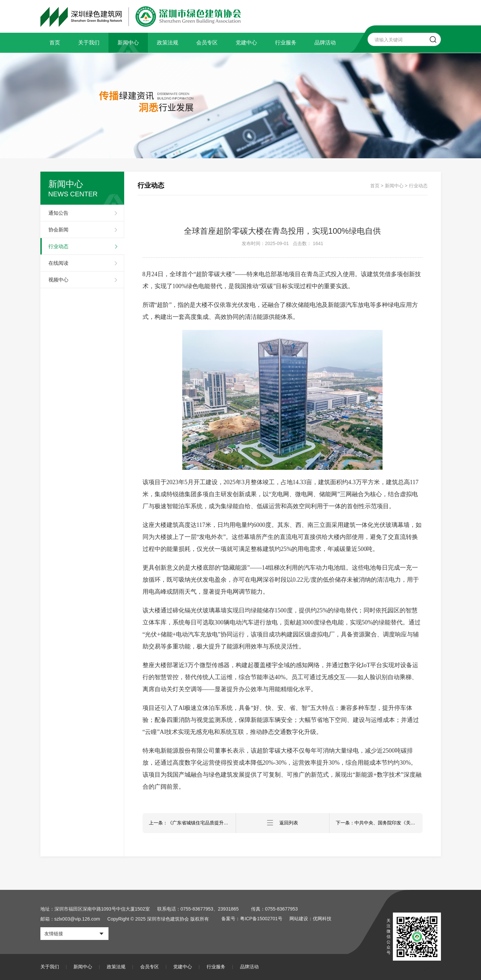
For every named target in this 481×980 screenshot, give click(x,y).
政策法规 (168, 43)
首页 (55, 43)
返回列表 (282, 823)
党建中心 (246, 43)
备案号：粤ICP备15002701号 (252, 919)
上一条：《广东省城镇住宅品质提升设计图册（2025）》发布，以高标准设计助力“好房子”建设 (192, 823)
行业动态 (58, 246)
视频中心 (58, 280)
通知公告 (58, 213)
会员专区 (207, 43)
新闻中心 (128, 43)
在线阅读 (58, 263)
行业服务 (286, 43)
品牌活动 (325, 43)
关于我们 (89, 43)
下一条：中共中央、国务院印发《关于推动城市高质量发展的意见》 (379, 823)
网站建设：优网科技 (311, 919)
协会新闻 (58, 230)
